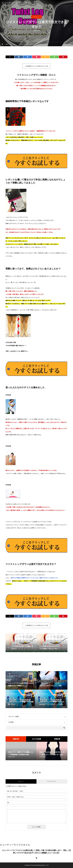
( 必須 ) (15, 791)
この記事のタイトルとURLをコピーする (36, 66)
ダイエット (36, 17)
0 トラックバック (52, 781)
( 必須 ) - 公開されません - (16, 797)
